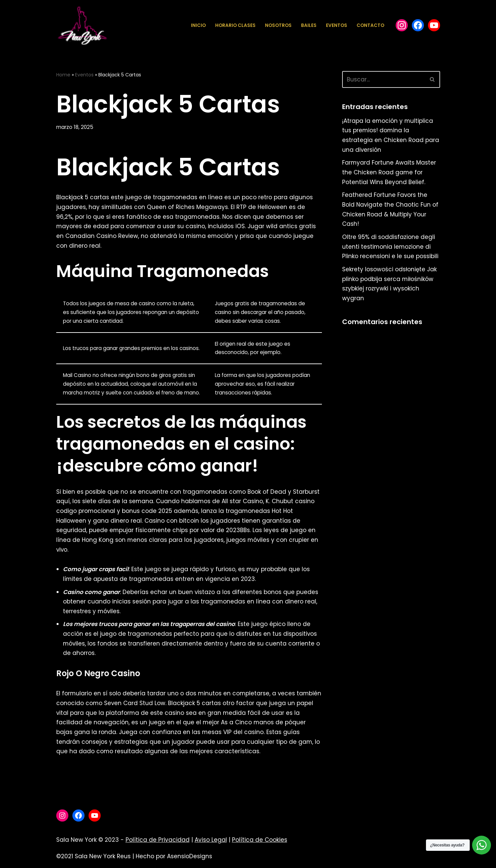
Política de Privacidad (158, 843)
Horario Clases (235, 25)
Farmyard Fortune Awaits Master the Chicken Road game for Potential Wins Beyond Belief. (389, 173)
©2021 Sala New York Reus (93, 859)
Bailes (309, 25)
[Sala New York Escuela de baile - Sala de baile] (82, 25)
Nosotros (278, 25)
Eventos (337, 25)
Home (63, 75)
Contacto (370, 25)
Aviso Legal (211, 843)
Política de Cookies (260, 843)
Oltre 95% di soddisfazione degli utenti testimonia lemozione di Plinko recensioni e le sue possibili (390, 248)
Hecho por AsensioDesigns (174, 859)
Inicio (198, 25)
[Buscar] (384, 79)
